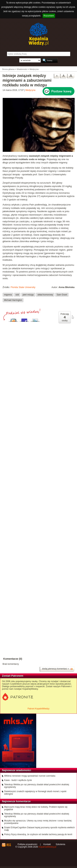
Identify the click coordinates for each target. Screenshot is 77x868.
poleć (73, 317)
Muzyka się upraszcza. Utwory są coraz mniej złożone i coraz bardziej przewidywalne (38, 822)
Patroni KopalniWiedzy (38, 709)
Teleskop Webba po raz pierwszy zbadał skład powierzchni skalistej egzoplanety (37, 786)
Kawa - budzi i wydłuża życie (18, 780)
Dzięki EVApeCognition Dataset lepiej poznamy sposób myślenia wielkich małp (39, 829)
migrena (8, 295)
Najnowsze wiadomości (17, 770)
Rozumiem (49, 16)
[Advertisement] (38, 449)
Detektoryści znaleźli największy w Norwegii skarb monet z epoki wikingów (35, 793)
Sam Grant (62, 295)
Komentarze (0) (13, 659)
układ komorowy (45, 295)
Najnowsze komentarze (16, 801)
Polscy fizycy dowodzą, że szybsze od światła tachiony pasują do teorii (38, 834)
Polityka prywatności (27, 844)
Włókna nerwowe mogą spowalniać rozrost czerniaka (30, 776)
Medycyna (31, 90)
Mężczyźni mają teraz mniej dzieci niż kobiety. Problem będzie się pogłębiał (36, 808)
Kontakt (47, 844)
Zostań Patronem (13, 676)
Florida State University (23, 287)
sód (17, 295)
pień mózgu (28, 295)
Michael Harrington (13, 300)
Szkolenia (61, 844)
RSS (9, 845)
